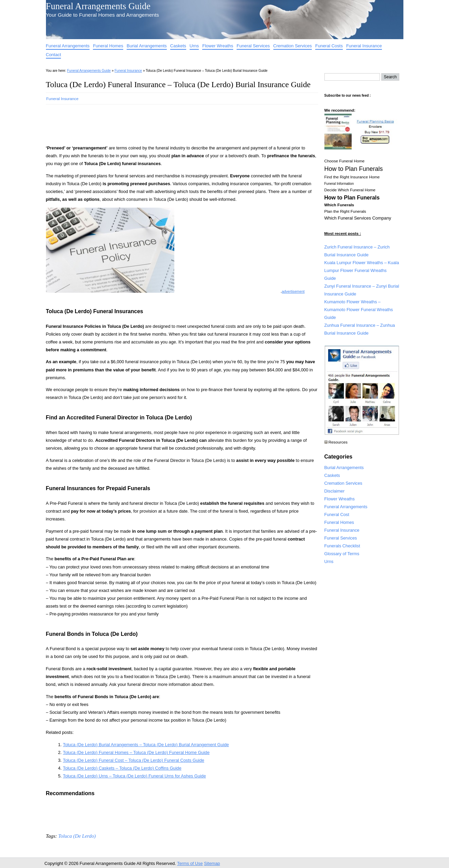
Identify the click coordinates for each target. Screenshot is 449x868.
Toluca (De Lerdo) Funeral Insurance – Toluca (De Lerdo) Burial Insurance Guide (178, 84)
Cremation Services (293, 46)
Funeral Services (253, 46)
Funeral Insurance (364, 46)
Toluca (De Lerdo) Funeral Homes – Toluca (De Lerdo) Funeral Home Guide (136, 752)
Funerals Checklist (342, 546)
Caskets (178, 46)
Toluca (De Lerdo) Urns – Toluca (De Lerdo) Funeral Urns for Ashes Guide (134, 776)
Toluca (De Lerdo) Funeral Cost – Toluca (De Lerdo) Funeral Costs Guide (134, 760)
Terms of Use (190, 863)
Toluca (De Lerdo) (77, 836)
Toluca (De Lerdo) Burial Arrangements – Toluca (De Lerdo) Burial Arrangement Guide (146, 745)
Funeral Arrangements (68, 46)
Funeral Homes (108, 46)
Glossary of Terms (342, 554)
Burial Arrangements (147, 46)
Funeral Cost (337, 515)
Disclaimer (335, 491)
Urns (194, 46)
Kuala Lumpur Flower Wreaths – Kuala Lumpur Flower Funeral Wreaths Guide (362, 270)
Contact (54, 55)
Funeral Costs (329, 46)
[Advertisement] (170, 123)
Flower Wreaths (218, 46)
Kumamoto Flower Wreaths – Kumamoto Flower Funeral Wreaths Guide (359, 310)
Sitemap (212, 863)
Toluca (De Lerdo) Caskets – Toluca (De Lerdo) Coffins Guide (122, 768)
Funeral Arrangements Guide (98, 6)
